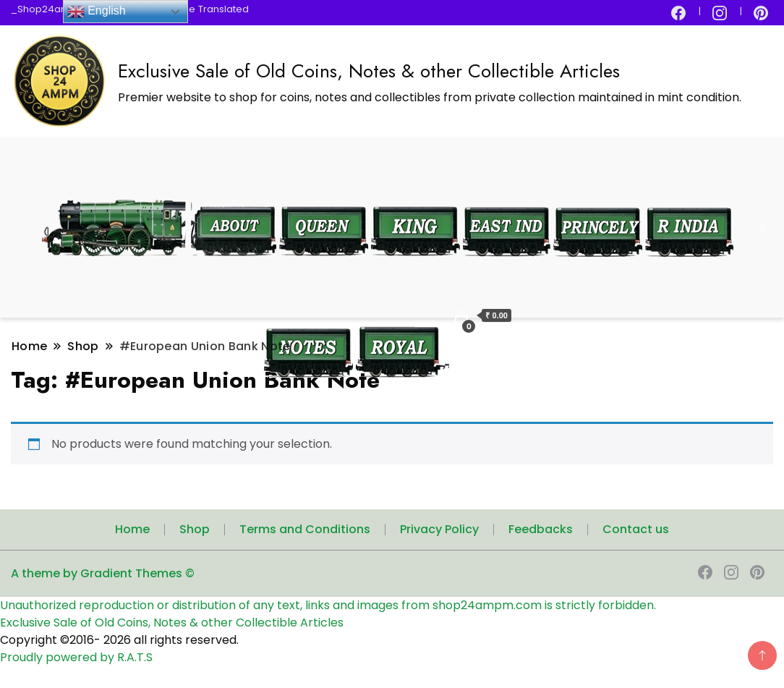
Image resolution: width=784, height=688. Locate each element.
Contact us (636, 529)
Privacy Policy (439, 529)
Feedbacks (541, 529)
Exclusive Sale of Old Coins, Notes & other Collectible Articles (369, 71)
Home (132, 529)
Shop (195, 529)
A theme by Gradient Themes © (103, 573)
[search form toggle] (760, 228)
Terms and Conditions (305, 529)
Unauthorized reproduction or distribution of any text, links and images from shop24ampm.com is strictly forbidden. (328, 605)
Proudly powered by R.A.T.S (76, 657)
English (97, 12)
